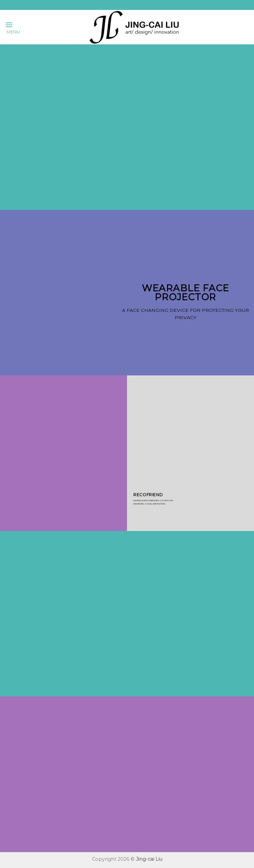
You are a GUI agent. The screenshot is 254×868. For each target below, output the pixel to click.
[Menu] (13, 27)
